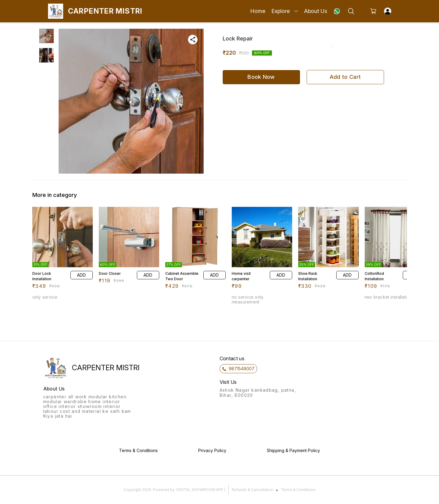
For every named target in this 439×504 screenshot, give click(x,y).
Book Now (261, 77)
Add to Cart (345, 77)
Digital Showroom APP (200, 490)
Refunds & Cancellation (252, 490)
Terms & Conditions (298, 490)
